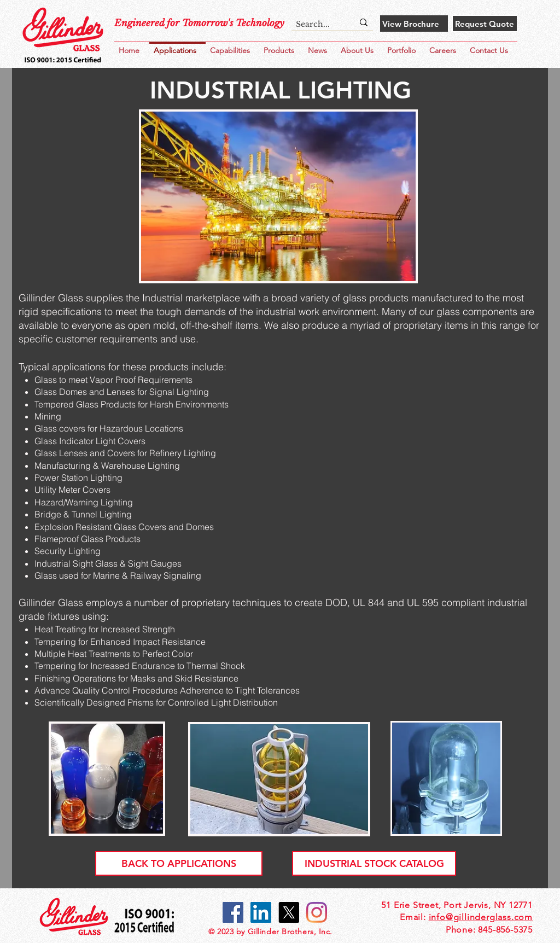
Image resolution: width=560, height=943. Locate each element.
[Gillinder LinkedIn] (261, 912)
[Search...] (316, 25)
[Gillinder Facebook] (233, 912)
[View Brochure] (414, 24)
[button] (404, 46)
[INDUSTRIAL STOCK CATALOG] (374, 863)
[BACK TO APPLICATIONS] (179, 863)
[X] (289, 912)
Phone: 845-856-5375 (489, 930)
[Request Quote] (485, 24)
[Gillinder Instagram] (317, 912)
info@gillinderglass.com (481, 917)
